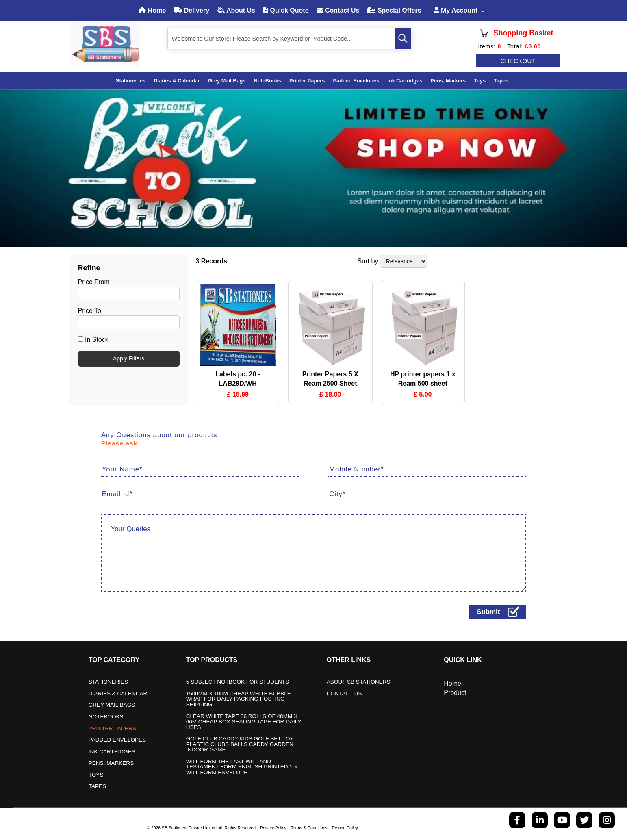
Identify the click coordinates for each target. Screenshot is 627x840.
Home (152, 10)
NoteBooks (267, 81)
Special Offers (394, 10)
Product (455, 692)
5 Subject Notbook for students (238, 682)
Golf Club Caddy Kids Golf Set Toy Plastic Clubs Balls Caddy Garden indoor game (240, 744)
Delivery (192, 10)
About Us (236, 10)
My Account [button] (457, 10)
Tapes (501, 81)
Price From (94, 281)
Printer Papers (307, 81)
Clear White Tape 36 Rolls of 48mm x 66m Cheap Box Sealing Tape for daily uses (244, 722)
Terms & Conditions (309, 828)
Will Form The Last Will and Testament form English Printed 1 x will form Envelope (242, 767)
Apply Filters (129, 358)
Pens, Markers (448, 81)
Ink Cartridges (405, 81)
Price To (90, 311)
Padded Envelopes (356, 81)
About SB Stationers (359, 682)
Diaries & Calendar (177, 81)
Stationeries (131, 81)
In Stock (93, 340)
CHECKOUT (518, 61)
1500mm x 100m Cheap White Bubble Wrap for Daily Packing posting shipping (239, 699)
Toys (480, 81)
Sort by (368, 261)
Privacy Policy (273, 828)
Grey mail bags (227, 81)
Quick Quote (286, 10)
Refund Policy (345, 828)
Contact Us (338, 10)
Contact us (344, 694)
